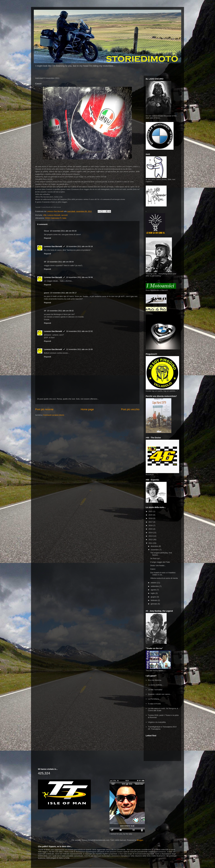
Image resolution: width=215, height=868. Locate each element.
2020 (151, 515)
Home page (87, 409)
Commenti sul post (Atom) (54, 415)
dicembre (155, 546)
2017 (151, 522)
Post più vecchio (130, 409)
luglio (153, 593)
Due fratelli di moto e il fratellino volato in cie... (163, 574)
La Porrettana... (154, 699)
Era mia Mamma (155, 680)
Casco (153, 569)
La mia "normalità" (155, 690)
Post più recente (44, 409)
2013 (151, 536)
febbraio (154, 600)
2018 (151, 518)
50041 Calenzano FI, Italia (56, 218)
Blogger (140, 840)
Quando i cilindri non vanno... (160, 694)
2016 (151, 525)
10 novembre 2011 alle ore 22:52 (79, 331)
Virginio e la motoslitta (157, 722)
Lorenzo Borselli (54, 215)
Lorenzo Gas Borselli (53, 246)
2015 (151, 529)
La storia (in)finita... (156, 685)
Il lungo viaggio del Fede (160, 562)
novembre (155, 550)
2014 (151, 533)
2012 (151, 540)
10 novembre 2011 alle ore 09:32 (60, 311)
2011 (151, 543)
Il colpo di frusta (154, 704)
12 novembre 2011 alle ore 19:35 (79, 349)
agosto (154, 590)
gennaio (154, 604)
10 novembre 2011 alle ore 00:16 (63, 231)
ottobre (154, 583)
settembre (155, 586)
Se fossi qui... (156, 558)
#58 (45, 215)
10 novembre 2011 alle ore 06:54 (60, 262)
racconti (64, 215)
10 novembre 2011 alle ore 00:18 (79, 246)
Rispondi (47, 238)
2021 (151, 511)
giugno (154, 597)
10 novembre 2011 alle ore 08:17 (63, 293)
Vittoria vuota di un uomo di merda (164, 578)
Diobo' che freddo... (158, 566)
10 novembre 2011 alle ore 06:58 (79, 277)
